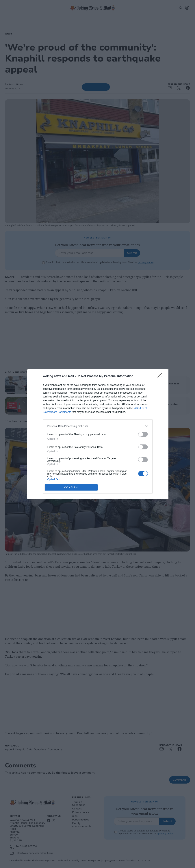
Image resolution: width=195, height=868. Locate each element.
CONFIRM (71, 487)
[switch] (143, 434)
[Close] (161, 376)
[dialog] (98, 434)
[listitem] (98, 426)
